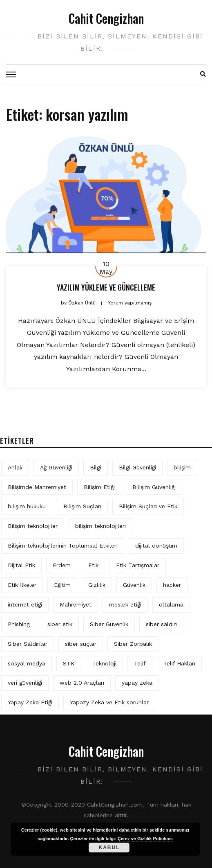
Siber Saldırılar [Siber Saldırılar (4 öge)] (28, 644)
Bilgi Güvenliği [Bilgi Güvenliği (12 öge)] (137, 467)
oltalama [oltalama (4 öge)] (171, 604)
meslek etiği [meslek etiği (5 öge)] (125, 604)
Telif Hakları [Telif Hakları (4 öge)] (179, 663)
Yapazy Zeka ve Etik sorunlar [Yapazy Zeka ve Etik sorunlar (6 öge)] (109, 702)
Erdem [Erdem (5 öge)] (62, 565)
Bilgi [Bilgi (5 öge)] (96, 467)
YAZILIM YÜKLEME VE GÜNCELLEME (106, 287)
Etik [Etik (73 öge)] (93, 565)
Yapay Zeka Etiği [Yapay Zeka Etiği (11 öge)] (30, 702)
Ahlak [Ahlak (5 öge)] (15, 467)
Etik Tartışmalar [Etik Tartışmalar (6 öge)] (138, 565)
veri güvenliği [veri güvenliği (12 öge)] (25, 683)
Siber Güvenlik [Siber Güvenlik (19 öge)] (109, 624)
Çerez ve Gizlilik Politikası (145, 839)
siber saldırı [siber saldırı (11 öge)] (161, 624)
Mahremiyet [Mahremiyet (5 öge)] (76, 604)
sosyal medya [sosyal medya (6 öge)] (27, 663)
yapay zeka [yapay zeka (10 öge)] (137, 683)
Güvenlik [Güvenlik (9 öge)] (134, 585)
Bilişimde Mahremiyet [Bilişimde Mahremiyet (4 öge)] (37, 487)
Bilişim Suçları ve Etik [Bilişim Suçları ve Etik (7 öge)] (148, 506)
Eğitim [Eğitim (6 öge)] (62, 585)
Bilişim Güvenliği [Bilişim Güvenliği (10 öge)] (154, 487)
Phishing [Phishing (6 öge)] (19, 624)
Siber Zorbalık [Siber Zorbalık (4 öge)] (133, 644)
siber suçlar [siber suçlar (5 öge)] (81, 644)
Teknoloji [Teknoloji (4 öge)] (104, 663)
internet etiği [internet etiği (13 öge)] (25, 604)
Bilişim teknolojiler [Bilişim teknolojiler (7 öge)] (33, 526)
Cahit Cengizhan (106, 18)
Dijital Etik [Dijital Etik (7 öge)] (21, 565)
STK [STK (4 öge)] (69, 663)
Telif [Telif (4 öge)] (140, 663)
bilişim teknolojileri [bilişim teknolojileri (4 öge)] (100, 526)
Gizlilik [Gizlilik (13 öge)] (97, 585)
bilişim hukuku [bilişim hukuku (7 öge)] (27, 506)
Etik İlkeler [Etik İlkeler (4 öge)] (22, 585)
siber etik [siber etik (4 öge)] (60, 624)
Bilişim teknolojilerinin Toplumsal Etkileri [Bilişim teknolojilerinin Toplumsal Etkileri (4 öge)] (63, 546)
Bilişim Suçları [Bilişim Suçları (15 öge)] (82, 506)
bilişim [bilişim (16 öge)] (182, 467)
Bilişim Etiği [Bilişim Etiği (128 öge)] (99, 487)
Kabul (109, 848)
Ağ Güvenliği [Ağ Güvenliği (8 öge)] (56, 467)
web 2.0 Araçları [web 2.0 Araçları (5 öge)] (82, 683)
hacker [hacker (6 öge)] (172, 585)
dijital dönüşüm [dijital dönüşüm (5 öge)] (156, 546)
